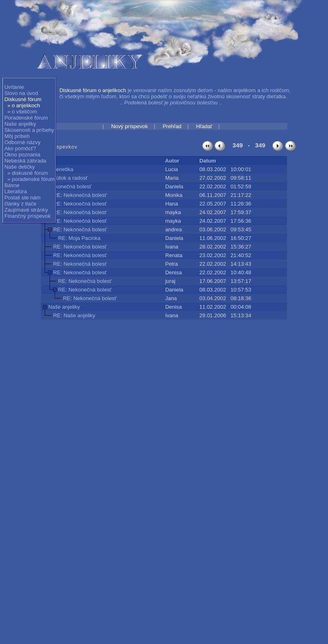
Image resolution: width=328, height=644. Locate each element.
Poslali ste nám (23, 198)
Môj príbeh (17, 136)
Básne (12, 185)
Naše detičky (20, 167)
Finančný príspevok (28, 216)
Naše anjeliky (20, 124)
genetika (63, 169)
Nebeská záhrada (25, 161)
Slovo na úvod (21, 93)
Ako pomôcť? (20, 148)
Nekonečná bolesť (70, 186)
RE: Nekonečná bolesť (80, 195)
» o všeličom (22, 112)
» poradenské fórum (31, 179)
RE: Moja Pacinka (79, 238)
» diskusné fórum (28, 173)
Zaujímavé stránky (26, 210)
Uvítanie (14, 87)
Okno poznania (22, 155)
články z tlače (20, 204)
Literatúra (16, 191)
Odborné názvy (23, 142)
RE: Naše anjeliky (74, 315)
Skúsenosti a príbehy (29, 130)
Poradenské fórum (26, 118)
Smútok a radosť (68, 178)
